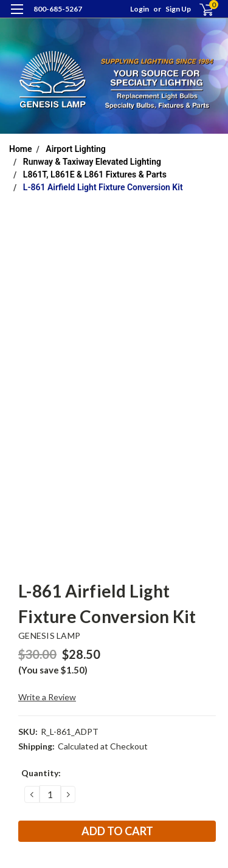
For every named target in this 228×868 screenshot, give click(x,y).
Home (21, 149)
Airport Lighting (76, 149)
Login (140, 9)
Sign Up (178, 9)
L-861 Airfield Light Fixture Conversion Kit (103, 187)
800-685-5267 (58, 9)
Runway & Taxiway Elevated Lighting (92, 162)
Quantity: (41, 773)
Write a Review (47, 697)
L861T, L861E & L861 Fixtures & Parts (95, 174)
